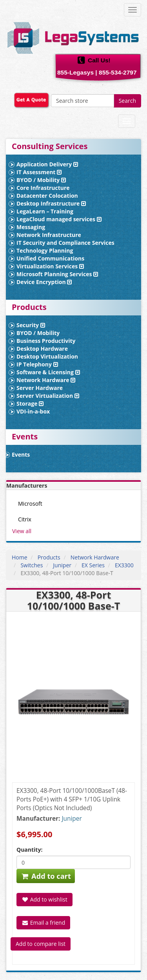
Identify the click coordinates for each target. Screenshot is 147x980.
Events (21, 454)
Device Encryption (44, 282)
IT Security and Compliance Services (65, 243)
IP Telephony (37, 364)
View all (22, 531)
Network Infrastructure (49, 235)
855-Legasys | (77, 72)
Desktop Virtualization (47, 356)
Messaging (31, 227)
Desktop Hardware (42, 349)
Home (20, 557)
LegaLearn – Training (45, 211)
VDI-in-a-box (33, 411)
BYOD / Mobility (41, 180)
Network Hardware (46, 380)
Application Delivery (47, 164)
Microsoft (30, 504)
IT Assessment (39, 172)
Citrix (25, 519)
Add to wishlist (44, 899)
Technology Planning (45, 250)
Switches (32, 565)
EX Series (93, 565)
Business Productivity (46, 341)
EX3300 (124, 565)
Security (31, 325)
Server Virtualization (48, 396)
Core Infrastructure (43, 188)
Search (127, 101)
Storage (30, 403)
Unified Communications (50, 258)
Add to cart (46, 876)
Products (49, 557)
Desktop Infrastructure (51, 203)
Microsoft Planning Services (57, 274)
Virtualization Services (50, 266)
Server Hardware (40, 388)
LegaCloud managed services (59, 219)
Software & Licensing (48, 372)
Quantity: (29, 850)
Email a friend (43, 923)
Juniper (62, 565)
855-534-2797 (118, 72)
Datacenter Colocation (47, 196)
